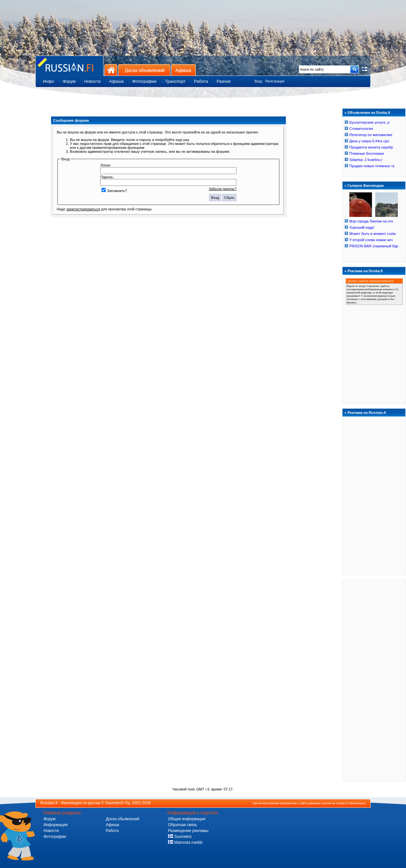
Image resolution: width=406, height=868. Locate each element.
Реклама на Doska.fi (365, 271)
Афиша (184, 70)
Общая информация (187, 819)
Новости (51, 831)
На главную (111, 70)
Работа (112, 831)
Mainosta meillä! (185, 842)
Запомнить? (114, 191)
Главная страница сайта (69, 66)
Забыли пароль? (223, 189)
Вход (258, 81)
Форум (49, 819)
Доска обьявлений (123, 819)
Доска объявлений (144, 70)
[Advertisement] (374, 680)
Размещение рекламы (188, 831)
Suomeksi (180, 837)
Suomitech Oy (118, 803)
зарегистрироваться (83, 209)
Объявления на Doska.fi (369, 113)
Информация (55, 825)
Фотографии (55, 837)
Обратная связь (182, 825)
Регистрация (275, 81)
